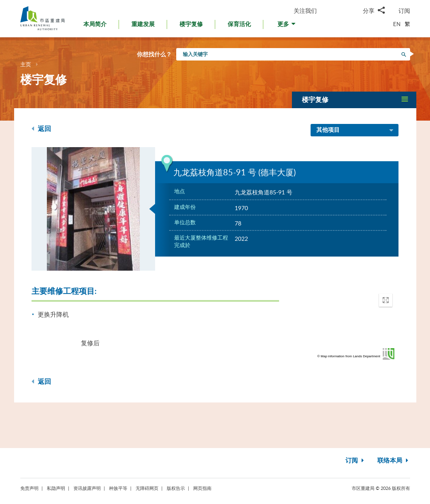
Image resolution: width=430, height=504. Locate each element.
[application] (349, 325)
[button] (287, 26)
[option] (93, 209)
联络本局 (394, 461)
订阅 (404, 11)
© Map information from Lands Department (349, 356)
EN (397, 24)
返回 (41, 129)
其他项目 (355, 131)
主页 (26, 64)
